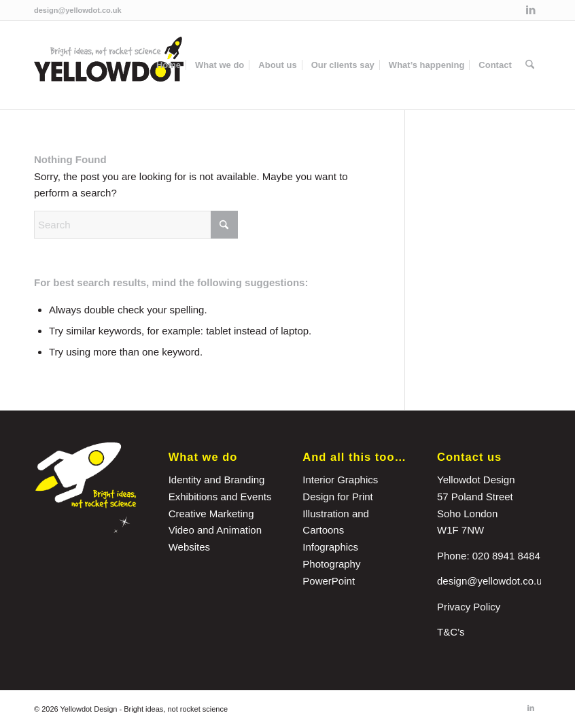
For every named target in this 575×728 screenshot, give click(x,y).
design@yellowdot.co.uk (78, 10)
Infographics (330, 547)
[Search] (530, 65)
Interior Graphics (340, 480)
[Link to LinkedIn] (531, 10)
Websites (189, 547)
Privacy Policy (469, 607)
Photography (331, 564)
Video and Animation (215, 530)
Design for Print (337, 497)
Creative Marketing (211, 514)
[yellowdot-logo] (109, 65)
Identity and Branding (217, 480)
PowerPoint (329, 581)
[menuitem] (169, 65)
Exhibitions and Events (220, 497)
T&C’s (451, 632)
